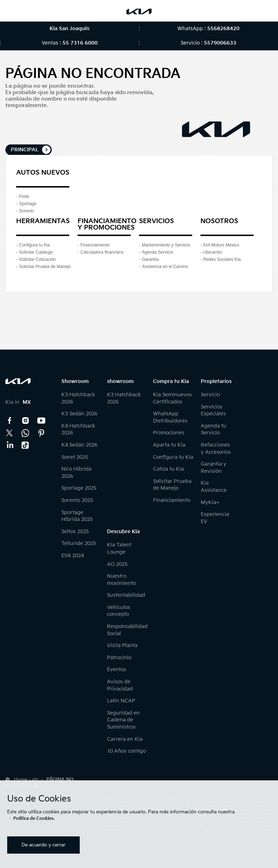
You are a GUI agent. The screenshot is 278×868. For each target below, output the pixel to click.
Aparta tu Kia (169, 445)
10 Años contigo (126, 751)
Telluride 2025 (79, 543)
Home (21, 780)
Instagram (26, 421)
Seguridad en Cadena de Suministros (123, 720)
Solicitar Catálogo (36, 252)
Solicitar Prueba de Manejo (45, 267)
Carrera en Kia (125, 739)
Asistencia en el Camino (165, 267)
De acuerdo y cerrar (43, 845)
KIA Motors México (221, 245)
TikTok (26, 445)
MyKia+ (210, 502)
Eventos (117, 670)
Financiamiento (95, 245)
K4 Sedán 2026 (79, 445)
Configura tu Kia (34, 245)
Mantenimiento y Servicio (166, 245)
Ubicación (213, 252)
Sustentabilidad (126, 595)
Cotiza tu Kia (168, 469)
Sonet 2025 (75, 457)
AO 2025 (117, 564)
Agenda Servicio (157, 252)
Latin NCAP (121, 701)
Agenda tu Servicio (214, 430)
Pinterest (41, 433)
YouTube (41, 421)
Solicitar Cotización (37, 259)
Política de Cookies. (34, 819)
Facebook (10, 421)
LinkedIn (10, 445)
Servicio (210, 395)
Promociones (169, 433)
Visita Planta (122, 645)
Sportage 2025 (79, 488)
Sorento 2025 (77, 500)
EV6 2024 (73, 556)
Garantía (150, 259)
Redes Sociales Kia (222, 259)
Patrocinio (119, 658)
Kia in (18, 402)
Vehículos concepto (119, 611)
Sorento (27, 211)
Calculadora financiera (102, 252)
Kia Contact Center (26, 433)
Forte (24, 197)
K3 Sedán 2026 (79, 414)
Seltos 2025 (75, 532)
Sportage (28, 204)
